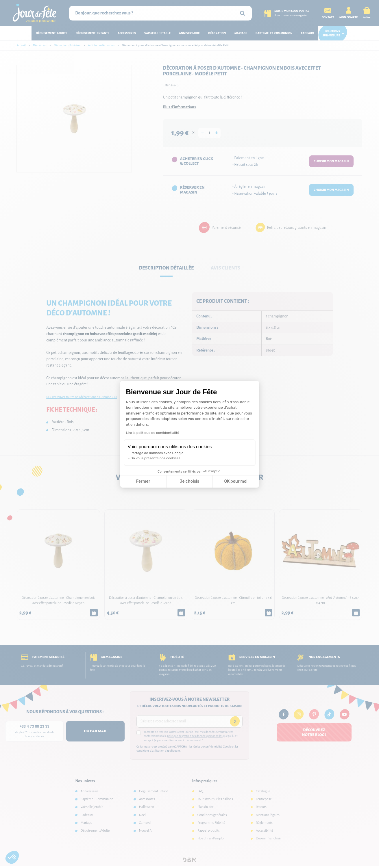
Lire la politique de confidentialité (153, 433)
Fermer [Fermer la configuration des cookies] (143, 481)
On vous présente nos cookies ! (156, 458)
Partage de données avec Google (157, 453)
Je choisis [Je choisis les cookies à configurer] (189, 481)
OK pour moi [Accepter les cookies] (236, 481)
